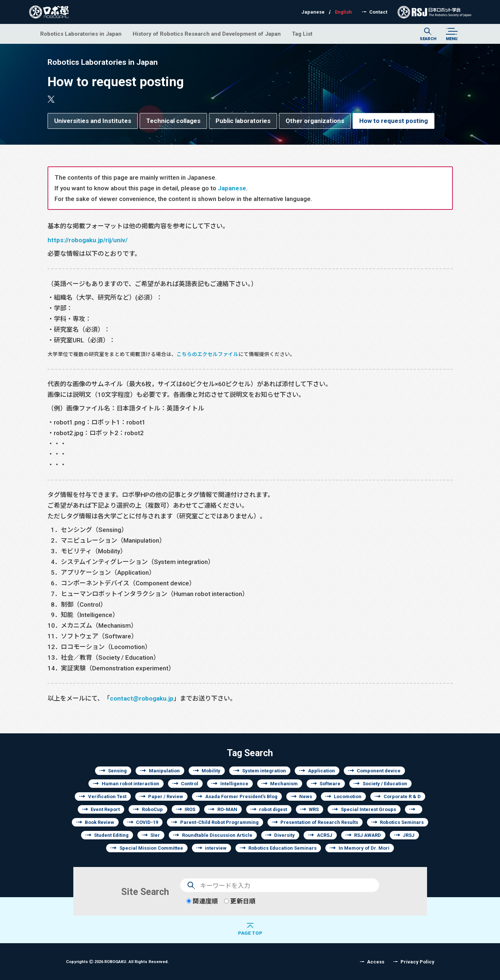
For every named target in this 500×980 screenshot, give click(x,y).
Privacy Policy (417, 962)
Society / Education (385, 784)
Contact (378, 12)
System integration (264, 771)
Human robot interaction (130, 784)
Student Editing (111, 835)
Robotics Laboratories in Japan (81, 34)
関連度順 (202, 901)
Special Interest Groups (368, 809)
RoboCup (152, 809)
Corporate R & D (402, 796)
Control (190, 784)
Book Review (99, 822)
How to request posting (394, 121)
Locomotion (348, 796)
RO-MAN (227, 809)
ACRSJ (325, 835)
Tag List (302, 34)
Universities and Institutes (93, 121)
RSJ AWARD (368, 835)
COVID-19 (147, 822)
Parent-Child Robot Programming (219, 822)
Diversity (284, 835)
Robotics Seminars (402, 822)
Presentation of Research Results (319, 822)
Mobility (211, 771)
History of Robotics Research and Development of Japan (207, 34)
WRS (314, 809)
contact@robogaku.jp (142, 698)
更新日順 (240, 901)
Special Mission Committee (151, 848)
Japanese (232, 188)
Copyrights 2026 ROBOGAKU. (117, 961)
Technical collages (173, 121)
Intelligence (234, 784)
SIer (155, 835)
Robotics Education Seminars (282, 848)
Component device (379, 771)
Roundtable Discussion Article (217, 835)
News (306, 796)
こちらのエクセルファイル (207, 354)
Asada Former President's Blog (241, 796)
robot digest (273, 809)
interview (216, 848)
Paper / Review (166, 796)
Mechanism (284, 784)
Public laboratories (243, 121)
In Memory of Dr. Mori (364, 848)
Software (330, 784)
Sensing (117, 771)
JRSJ (409, 835)
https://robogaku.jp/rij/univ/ (88, 240)
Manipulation (164, 771)
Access (376, 962)
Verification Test (107, 796)
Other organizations (315, 121)
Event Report (105, 809)
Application (321, 771)
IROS (190, 809)
